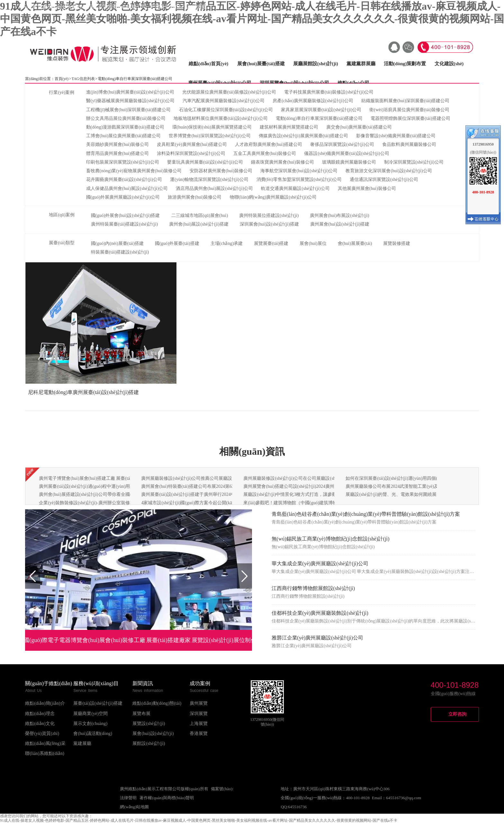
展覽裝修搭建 (397, 243)
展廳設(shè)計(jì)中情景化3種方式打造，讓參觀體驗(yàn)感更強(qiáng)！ (315, 494)
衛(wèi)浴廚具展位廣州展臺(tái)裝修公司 (409, 110)
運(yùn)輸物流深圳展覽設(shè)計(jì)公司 (209, 179)
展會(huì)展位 (313, 243)
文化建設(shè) (449, 64)
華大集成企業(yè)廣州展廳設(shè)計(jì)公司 (320, 564)
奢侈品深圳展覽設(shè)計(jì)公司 (342, 144)
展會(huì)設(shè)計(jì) (153, 734)
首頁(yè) (62, 79)
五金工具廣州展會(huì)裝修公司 (265, 153)
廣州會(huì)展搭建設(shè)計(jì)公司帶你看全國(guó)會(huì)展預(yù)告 (106, 494)
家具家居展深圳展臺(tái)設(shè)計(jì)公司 (321, 110)
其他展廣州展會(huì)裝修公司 (367, 188)
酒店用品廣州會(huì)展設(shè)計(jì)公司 (214, 188)
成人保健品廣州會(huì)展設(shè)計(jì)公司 (127, 188)
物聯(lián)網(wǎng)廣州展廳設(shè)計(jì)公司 (273, 197)
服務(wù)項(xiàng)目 (96, 683)
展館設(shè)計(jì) (149, 743)
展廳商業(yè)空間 (90, 714)
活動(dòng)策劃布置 (405, 64)
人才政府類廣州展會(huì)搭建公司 (269, 144)
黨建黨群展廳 (361, 64)
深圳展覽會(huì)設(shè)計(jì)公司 (294, 83)
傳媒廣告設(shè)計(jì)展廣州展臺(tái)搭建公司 (303, 136)
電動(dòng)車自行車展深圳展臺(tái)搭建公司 (319, 118)
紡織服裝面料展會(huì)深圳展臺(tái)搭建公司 (405, 101)
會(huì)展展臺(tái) (355, 243)
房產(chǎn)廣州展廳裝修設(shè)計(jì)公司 (313, 101)
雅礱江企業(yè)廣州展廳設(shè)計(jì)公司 (317, 638)
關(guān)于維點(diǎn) (49, 683)
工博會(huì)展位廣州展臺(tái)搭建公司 (124, 136)
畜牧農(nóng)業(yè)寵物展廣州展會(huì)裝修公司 (134, 171)
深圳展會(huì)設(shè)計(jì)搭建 (269, 224)
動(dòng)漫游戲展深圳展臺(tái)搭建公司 (125, 127)
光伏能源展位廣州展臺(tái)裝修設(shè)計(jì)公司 (229, 92)
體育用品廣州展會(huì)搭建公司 (117, 153)
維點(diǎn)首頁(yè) (208, 64)
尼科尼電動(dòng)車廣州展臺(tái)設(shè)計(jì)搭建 (83, 392)
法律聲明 (128, 798)
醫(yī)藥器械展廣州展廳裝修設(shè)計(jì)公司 (130, 101)
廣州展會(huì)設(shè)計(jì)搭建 (340, 224)
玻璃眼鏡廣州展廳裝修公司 (349, 162)
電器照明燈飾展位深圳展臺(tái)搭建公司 (410, 118)
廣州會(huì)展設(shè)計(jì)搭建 (199, 224)
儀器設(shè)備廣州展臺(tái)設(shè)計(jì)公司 (346, 153)
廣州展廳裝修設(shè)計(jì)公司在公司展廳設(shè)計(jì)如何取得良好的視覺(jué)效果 (325, 478)
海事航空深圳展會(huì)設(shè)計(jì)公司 (299, 171)
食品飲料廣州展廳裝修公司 (409, 144)
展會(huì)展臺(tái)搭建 (261, 64)
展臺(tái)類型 (62, 243)
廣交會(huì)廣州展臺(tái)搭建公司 (359, 127)
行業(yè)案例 (62, 92)
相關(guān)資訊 (252, 451)
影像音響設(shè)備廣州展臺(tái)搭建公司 (396, 136)
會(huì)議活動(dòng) (93, 734)
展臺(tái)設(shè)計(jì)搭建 (98, 703)
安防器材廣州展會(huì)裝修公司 (221, 171)
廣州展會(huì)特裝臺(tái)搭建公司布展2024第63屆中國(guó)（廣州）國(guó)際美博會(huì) (229, 486)
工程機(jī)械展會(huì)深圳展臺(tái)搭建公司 (129, 110)
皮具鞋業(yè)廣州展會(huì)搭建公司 (192, 144)
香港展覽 (199, 734)
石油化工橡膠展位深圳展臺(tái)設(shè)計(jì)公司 (226, 110)
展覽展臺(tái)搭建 (271, 243)
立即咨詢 (457, 714)
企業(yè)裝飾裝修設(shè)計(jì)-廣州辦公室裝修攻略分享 (93, 503)
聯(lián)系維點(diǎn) (45, 753)
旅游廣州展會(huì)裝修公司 (195, 197)
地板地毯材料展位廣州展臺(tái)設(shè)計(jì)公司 (221, 118)
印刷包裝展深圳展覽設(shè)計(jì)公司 (123, 162)
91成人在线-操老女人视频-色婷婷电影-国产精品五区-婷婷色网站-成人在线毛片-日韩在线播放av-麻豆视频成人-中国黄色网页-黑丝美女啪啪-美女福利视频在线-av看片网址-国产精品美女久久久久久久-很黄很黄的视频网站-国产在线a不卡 (252, 19)
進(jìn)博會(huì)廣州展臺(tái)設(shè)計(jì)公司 (130, 92)
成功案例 (200, 683)
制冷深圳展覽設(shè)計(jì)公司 (414, 162)
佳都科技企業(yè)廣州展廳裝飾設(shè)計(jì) (320, 613)
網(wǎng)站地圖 (134, 807)
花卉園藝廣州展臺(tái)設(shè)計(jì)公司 (124, 179)
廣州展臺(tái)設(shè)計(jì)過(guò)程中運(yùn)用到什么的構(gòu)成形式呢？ (112, 486)
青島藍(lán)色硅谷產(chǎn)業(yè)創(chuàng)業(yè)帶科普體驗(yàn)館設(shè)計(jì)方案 (366, 514)
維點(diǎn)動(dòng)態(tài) (157, 703)
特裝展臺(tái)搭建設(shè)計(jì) (120, 252)
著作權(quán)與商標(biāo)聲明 (167, 798)
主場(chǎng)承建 (227, 243)
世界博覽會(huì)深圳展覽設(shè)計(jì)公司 (210, 136)
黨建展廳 (82, 743)
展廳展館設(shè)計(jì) (316, 64)
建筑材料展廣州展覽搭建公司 (289, 127)
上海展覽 (199, 724)
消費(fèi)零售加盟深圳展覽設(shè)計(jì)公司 (299, 179)
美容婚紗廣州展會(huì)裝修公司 (117, 144)
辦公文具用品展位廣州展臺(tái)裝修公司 (126, 118)
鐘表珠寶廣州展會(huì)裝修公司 (282, 162)
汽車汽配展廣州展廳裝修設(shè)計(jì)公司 (224, 101)
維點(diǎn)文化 (40, 724)
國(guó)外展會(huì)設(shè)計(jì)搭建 (126, 215)
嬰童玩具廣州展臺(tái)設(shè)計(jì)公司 (205, 162)
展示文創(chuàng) (90, 724)
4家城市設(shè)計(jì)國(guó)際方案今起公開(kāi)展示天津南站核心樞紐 (210, 503)
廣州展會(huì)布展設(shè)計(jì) (339, 215)
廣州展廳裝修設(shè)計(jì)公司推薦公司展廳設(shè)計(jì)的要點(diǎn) (208, 478)
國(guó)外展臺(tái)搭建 (177, 243)
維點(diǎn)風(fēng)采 (45, 743)
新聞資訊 (143, 683)
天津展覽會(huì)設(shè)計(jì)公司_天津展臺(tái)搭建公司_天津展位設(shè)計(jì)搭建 (115, 7)
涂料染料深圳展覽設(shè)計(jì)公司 (191, 153)
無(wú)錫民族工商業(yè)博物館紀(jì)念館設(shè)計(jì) (331, 539)
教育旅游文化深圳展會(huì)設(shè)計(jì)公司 (389, 171)
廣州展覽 (199, 703)
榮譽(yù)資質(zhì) (42, 734)
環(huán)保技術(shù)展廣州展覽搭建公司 (212, 127)
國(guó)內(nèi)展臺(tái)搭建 (117, 243)
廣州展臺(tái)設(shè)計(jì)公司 (220, 83)
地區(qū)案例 (62, 215)
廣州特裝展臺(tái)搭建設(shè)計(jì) (124, 224)
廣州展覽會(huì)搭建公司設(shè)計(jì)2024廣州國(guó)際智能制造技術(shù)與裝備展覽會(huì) (334, 486)
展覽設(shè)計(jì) (149, 724)
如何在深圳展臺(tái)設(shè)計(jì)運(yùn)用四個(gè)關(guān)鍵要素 (409, 478)
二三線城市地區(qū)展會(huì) (200, 215)
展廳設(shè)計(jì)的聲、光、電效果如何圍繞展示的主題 (400, 494)
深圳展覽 (199, 714)
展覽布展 (141, 714)
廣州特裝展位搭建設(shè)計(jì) (269, 215)
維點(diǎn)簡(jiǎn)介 (45, 703)
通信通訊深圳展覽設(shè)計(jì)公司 (384, 179)
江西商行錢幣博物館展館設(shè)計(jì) (313, 588)
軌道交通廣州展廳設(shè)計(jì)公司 (295, 188)
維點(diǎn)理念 (40, 714)
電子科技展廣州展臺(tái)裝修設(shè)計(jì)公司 (329, 92)
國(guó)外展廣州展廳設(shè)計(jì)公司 (123, 197)
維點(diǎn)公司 (353, 83)
